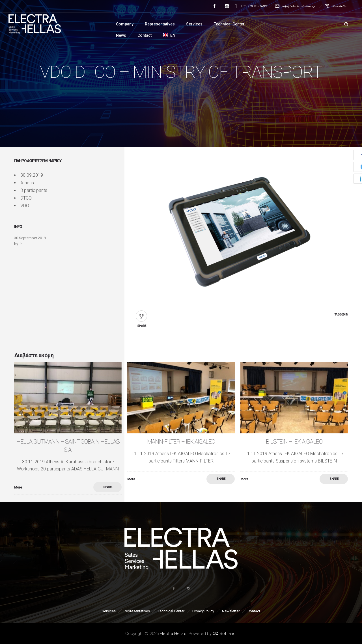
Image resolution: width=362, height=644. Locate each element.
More (18, 487)
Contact (145, 35)
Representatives (160, 24)
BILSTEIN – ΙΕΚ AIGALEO (294, 442)
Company (125, 24)
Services (194, 24)
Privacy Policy (203, 611)
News (121, 35)
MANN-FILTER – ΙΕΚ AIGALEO (181, 442)
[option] (68, 428)
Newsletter (340, 6)
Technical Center (229, 24)
